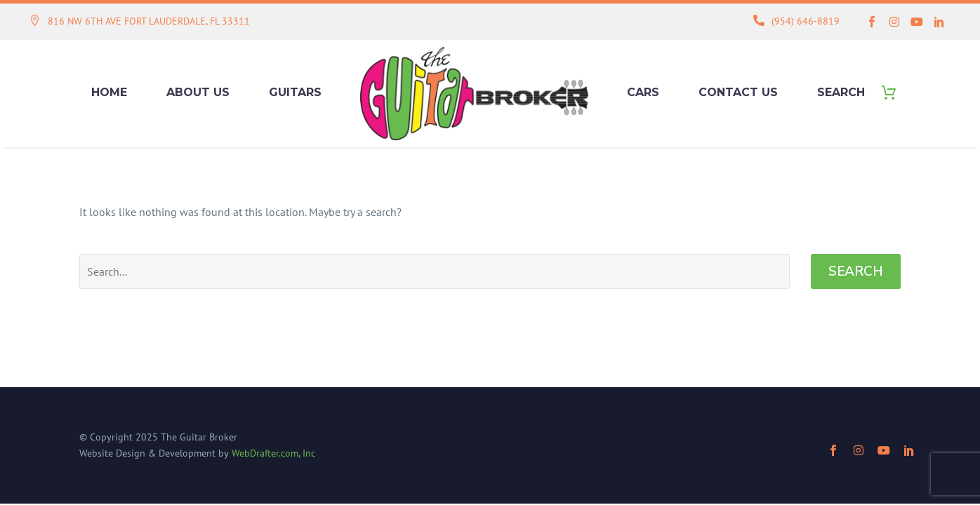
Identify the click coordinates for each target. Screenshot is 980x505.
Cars (643, 92)
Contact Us (738, 92)
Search (841, 92)
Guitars (295, 92)
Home (109, 92)
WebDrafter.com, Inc (273, 453)
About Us (198, 92)
